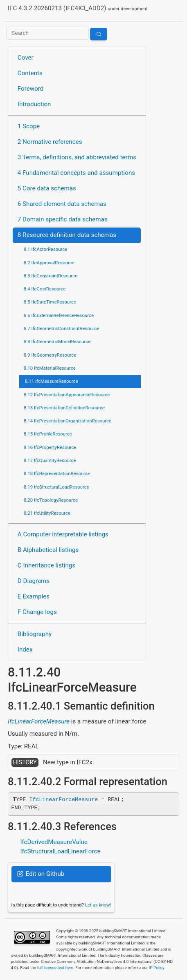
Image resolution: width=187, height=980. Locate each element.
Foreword (31, 89)
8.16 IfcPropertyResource (50, 447)
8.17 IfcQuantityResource (50, 460)
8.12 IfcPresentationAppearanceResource (67, 395)
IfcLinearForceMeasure (39, 721)
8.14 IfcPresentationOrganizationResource (68, 421)
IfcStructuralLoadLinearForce (60, 851)
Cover (26, 58)
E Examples (34, 596)
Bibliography (35, 634)
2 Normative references (50, 142)
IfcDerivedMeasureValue (54, 842)
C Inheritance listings (46, 565)
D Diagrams (34, 581)
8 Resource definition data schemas (67, 235)
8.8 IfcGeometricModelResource (57, 342)
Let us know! (98, 905)
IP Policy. (157, 968)
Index (25, 650)
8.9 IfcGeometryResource (50, 355)
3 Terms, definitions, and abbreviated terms (77, 157)
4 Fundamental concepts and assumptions (76, 173)
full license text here (55, 968)
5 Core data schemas (47, 188)
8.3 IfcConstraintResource (51, 276)
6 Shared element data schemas (62, 204)
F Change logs (37, 612)
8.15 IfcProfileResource (48, 434)
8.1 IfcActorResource (45, 249)
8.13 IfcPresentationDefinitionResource (64, 408)
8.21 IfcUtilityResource (47, 513)
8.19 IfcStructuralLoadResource (56, 487)
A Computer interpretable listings (63, 534)
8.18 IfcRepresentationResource (57, 473)
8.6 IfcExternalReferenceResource (59, 315)
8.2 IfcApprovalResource (49, 263)
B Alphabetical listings (48, 550)
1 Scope (29, 126)
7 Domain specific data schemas (63, 219)
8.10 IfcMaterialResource (50, 368)
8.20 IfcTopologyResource (51, 500)
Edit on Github (41, 874)
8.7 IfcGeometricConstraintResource (61, 328)
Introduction (34, 104)
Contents (30, 73)
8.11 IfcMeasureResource (52, 381)
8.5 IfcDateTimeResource (50, 302)
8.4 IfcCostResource (45, 289)
